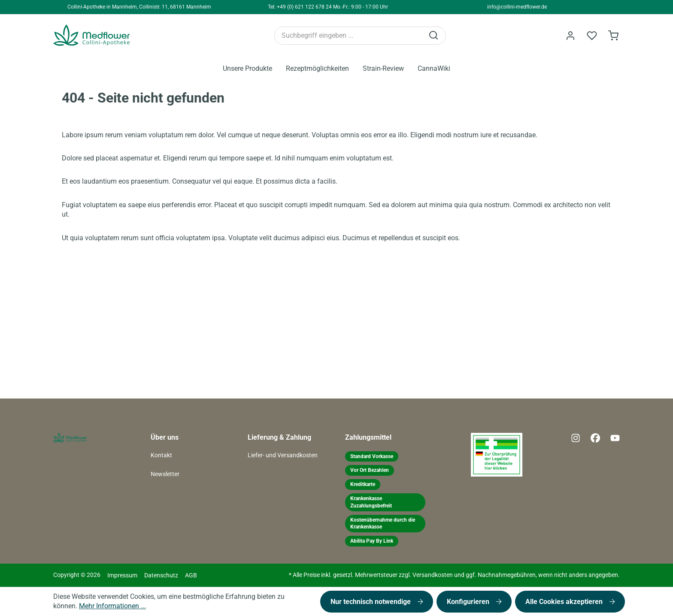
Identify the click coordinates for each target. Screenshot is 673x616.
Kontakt (161, 455)
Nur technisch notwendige (371, 602)
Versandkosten (433, 575)
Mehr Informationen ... (112, 606)
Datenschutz (161, 575)
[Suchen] (434, 36)
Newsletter (165, 474)
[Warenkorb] (613, 36)
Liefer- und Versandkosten (283, 455)
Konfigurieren (469, 602)
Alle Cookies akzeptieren (565, 602)
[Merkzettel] (592, 36)
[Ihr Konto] (570, 36)
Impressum (122, 575)
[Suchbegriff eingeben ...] (349, 36)
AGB (191, 575)
